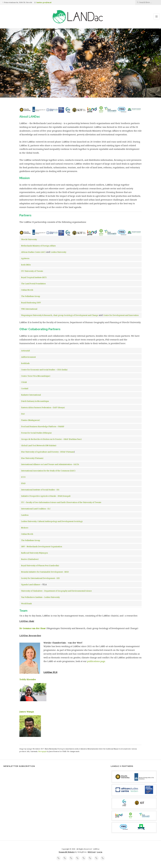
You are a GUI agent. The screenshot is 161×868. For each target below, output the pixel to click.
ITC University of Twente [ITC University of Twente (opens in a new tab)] (32, 271)
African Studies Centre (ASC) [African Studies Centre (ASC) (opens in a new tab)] (33, 252)
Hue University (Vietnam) (32, 458)
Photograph (43, 751)
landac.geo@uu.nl (44, 2)
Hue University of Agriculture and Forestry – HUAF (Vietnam (48, 452)
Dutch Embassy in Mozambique (35, 401)
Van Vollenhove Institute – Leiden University (40, 597)
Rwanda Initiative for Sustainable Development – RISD (45, 572)
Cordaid (25, 388)
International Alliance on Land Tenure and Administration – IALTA (50, 464)
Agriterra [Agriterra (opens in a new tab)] (25, 258)
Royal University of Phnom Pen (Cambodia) (40, 565)
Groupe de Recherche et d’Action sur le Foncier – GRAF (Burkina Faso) (51, 439)
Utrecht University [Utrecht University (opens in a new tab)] (29, 239)
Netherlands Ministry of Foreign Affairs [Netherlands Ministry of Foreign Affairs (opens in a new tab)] (38, 246)
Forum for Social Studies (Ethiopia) (36, 433)
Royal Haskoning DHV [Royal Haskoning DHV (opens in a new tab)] (31, 303)
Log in (100, 852)
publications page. (96, 661)
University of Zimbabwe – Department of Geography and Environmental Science (56, 591)
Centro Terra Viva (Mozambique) (36, 376)
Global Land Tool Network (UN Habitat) (39, 445)
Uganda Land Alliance (31, 584)
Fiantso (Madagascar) (31, 420)
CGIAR (24, 382)
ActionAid (25, 351)
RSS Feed (92, 852)
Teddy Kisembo (28, 679)
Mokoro (25, 528)
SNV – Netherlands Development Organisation (42, 546)
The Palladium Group (31, 296)
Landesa (25, 515)
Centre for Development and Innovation (121, 315)
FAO (23, 414)
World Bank (26, 603)
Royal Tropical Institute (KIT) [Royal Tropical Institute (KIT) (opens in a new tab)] (34, 277)
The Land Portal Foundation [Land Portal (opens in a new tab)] (33, 284)
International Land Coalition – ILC (36, 509)
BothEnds (25, 363)
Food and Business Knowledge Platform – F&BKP (43, 426)
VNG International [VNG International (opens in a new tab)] (29, 309)
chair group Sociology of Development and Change (76, 315)
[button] (81, 337)
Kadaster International (31, 395)
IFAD (23, 483)
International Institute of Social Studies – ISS (40, 490)
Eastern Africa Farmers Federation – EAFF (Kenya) (43, 407)
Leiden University (58, 252)
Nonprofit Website (67, 852)
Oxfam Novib (27, 534)
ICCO (23, 477)
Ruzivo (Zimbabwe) (30, 559)
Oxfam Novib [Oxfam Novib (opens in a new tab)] (27, 290)
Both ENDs (26, 265)
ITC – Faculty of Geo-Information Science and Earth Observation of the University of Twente (61, 502)
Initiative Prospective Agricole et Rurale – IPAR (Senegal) (46, 496)
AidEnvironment (28, 357)
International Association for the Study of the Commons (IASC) (48, 471)
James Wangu (27, 712)
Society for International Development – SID (40, 578)
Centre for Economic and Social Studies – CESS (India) (44, 370)
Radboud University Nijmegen (34, 553)
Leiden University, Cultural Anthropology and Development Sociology (52, 521)
